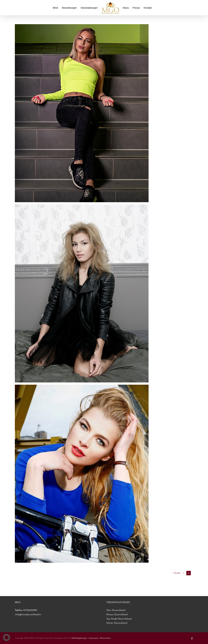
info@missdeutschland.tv (28, 615)
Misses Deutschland (117, 615)
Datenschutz (105, 638)
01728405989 (30, 610)
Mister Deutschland (117, 623)
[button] (7, 637)
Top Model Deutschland (119, 619)
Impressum (93, 638)
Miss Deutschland (116, 610)
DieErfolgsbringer (79, 638)
